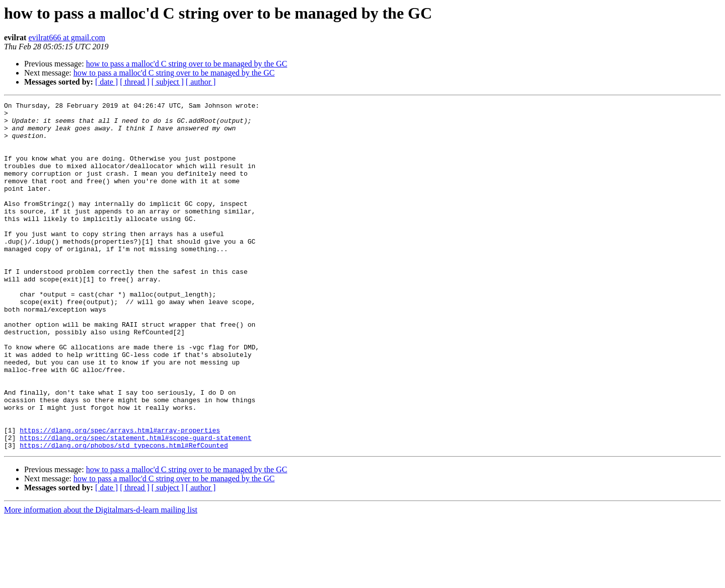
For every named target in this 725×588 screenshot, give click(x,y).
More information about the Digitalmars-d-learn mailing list (101, 579)
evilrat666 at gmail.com (66, 38)
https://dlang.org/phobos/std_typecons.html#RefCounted (124, 514)
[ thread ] (135, 82)
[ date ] (106, 82)
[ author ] (201, 82)
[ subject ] (168, 82)
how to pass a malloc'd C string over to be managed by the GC (187, 64)
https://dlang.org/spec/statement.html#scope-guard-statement (135, 505)
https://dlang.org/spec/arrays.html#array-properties (120, 496)
